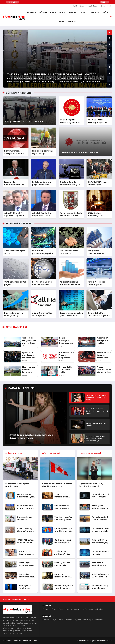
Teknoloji (72, 21)
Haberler (84, 12)
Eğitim (62, 12)
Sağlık (105, 12)
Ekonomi (72, 12)
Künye (102, 6)
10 (109, 85)
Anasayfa (32, 12)
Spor (62, 21)
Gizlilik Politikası (78, 6)
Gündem (43, 12)
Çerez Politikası (92, 6)
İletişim (109, 6)
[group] (58, 59)
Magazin (95, 12)
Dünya (53, 12)
